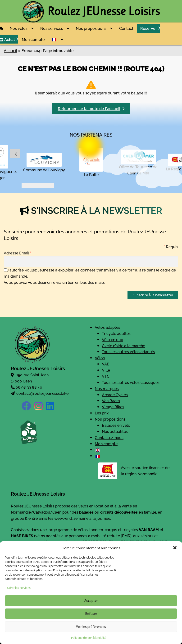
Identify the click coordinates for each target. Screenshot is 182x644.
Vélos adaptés (107, 327)
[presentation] (15, 154)
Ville (106, 370)
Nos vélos (19, 28)
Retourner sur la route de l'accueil (91, 108)
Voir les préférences (91, 627)
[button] (175, 548)
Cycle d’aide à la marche (123, 346)
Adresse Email (18, 253)
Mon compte (33, 39)
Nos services (52, 28)
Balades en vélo (116, 425)
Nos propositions (91, 28)
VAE (106, 364)
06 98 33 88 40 (29, 387)
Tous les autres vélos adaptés (128, 351)
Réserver (149, 28)
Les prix (102, 413)
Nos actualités (115, 431)
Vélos (100, 358)
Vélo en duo (113, 339)
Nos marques (107, 388)
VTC (106, 376)
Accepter (91, 601)
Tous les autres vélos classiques (131, 382)
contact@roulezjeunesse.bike (42, 393)
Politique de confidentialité (89, 637)
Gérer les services (19, 588)
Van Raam (111, 400)
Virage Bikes (113, 407)
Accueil (11, 50)
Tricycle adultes (116, 333)
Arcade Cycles (115, 395)
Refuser (91, 614)
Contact (126, 28)
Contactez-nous (109, 437)
